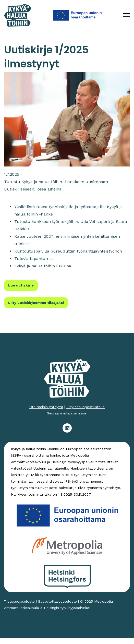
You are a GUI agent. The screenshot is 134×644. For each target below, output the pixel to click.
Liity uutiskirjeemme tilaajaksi (36, 303)
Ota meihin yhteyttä (46, 407)
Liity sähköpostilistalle (86, 407)
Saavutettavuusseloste (57, 601)
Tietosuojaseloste (19, 601)
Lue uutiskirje (21, 285)
